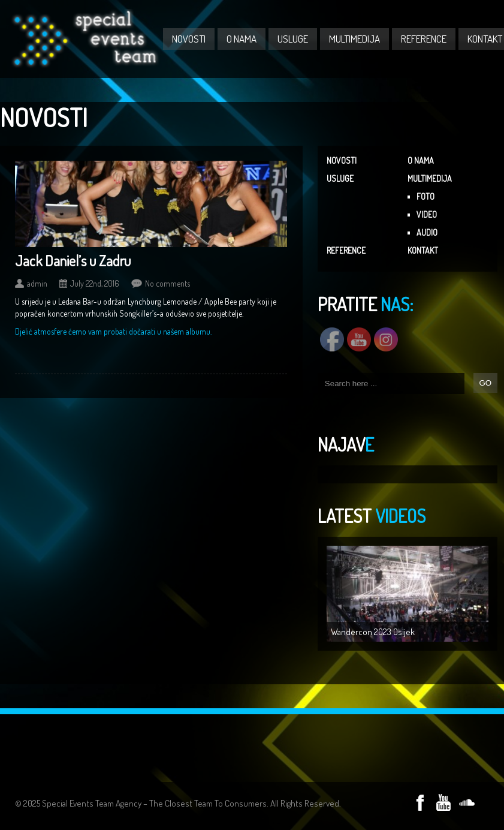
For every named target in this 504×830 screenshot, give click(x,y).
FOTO (425, 196)
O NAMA (242, 39)
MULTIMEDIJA (354, 39)
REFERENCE (424, 39)
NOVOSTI (189, 39)
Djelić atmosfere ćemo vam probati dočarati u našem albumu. (113, 331)
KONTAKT (423, 250)
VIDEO (427, 214)
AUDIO (427, 232)
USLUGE (293, 39)
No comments (168, 283)
